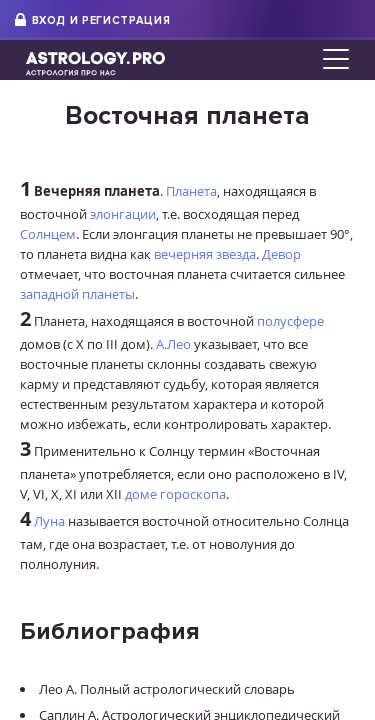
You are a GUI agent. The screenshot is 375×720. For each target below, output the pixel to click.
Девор (281, 254)
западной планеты (77, 294)
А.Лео (173, 344)
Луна (49, 521)
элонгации (123, 214)
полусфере (290, 321)
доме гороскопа (175, 494)
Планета (191, 191)
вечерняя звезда (205, 254)
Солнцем (48, 234)
